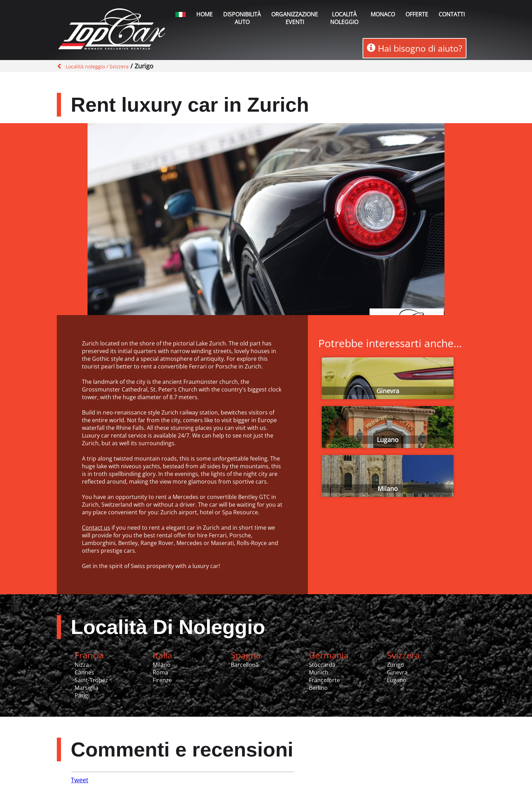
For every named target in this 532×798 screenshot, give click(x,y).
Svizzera (403, 655)
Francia (89, 655)
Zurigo (396, 665)
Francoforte (324, 680)
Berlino (318, 688)
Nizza (82, 665)
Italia (162, 655)
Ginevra (388, 391)
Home (204, 14)
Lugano (388, 440)
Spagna (246, 655)
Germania (329, 655)
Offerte (417, 14)
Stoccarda (322, 665)
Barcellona (245, 665)
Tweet (79, 780)
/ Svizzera (117, 66)
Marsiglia (86, 688)
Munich (319, 672)
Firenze (162, 680)
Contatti (452, 14)
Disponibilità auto (242, 18)
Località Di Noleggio (168, 627)
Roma (160, 672)
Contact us (96, 528)
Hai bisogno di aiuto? (415, 48)
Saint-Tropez (91, 680)
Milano (388, 489)
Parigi (82, 695)
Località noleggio (344, 18)
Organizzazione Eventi (295, 18)
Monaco (383, 14)
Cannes (84, 672)
